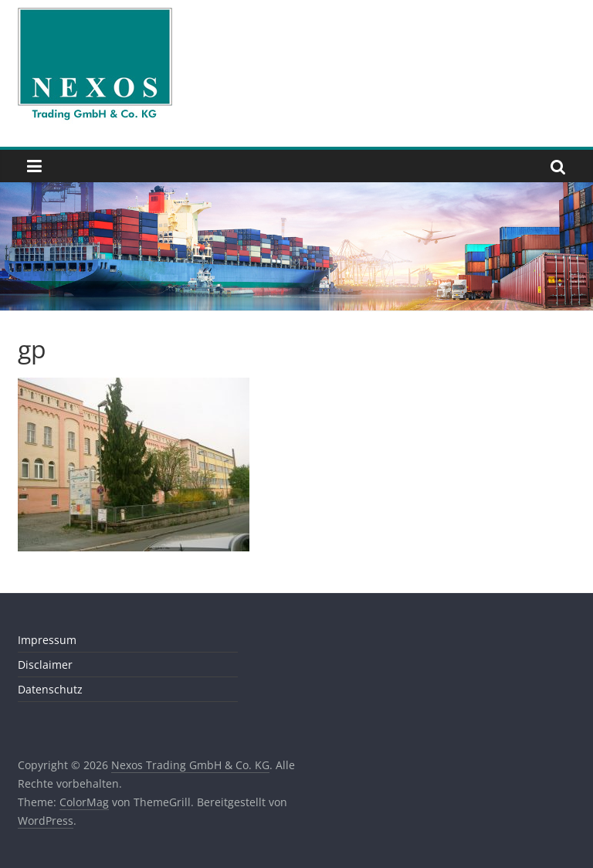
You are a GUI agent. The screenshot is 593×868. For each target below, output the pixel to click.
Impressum (47, 640)
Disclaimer (45, 665)
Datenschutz (50, 689)
